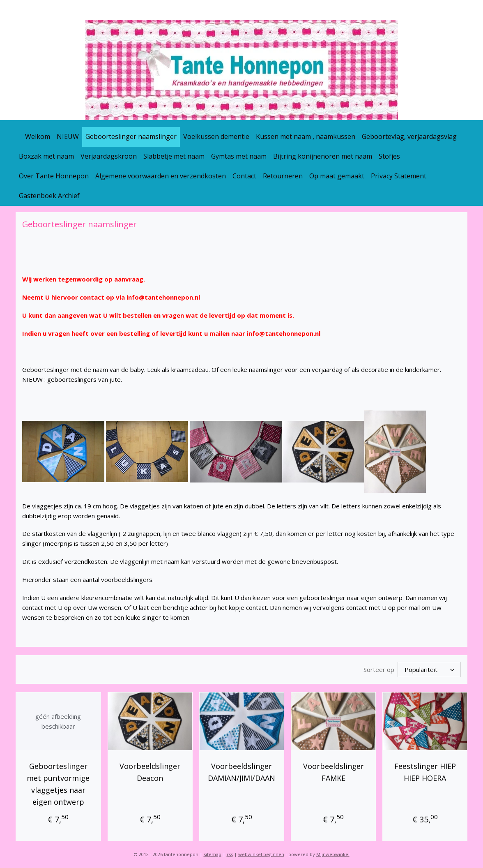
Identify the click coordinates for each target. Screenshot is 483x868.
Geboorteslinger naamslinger (131, 136)
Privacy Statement (399, 176)
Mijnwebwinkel (333, 853)
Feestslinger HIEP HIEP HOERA (425, 771)
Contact (244, 176)
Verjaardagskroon (109, 156)
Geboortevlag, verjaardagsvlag (409, 136)
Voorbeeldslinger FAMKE (333, 771)
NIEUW (68, 136)
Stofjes (389, 156)
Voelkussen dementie (216, 136)
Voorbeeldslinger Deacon (150, 771)
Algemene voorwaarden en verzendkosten (161, 176)
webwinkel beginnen (261, 853)
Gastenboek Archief (49, 196)
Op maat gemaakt (337, 176)
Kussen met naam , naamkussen (306, 136)
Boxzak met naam (46, 156)
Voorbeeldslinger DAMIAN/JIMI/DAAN (241, 771)
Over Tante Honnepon (54, 176)
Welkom (38, 136)
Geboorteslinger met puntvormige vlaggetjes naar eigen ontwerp (58, 783)
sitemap (213, 853)
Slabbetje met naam (174, 156)
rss (230, 853)
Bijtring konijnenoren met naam (323, 156)
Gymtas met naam (239, 156)
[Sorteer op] (429, 669)
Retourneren (283, 176)
